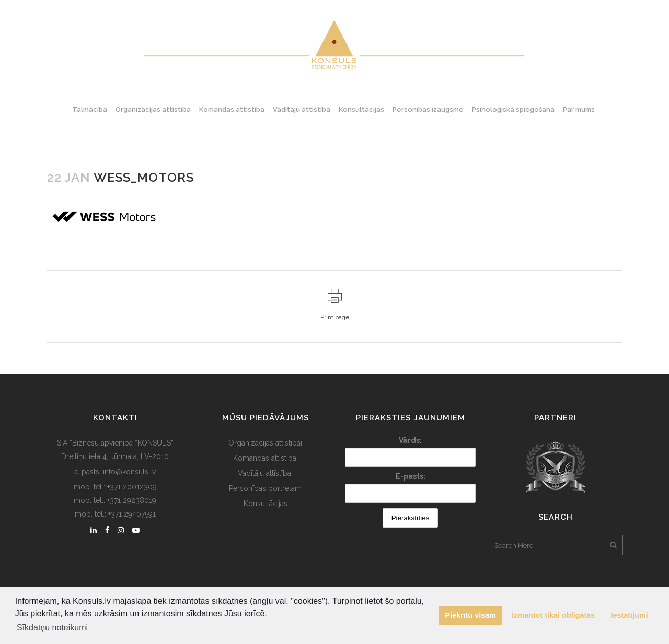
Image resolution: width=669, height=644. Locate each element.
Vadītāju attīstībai (265, 473)
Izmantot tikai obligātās (553, 615)
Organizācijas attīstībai (265, 443)
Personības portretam (265, 488)
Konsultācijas (266, 504)
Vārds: (410, 440)
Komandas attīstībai (266, 458)
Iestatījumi (630, 615)
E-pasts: (411, 476)
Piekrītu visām (470, 615)
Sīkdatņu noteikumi (52, 628)
